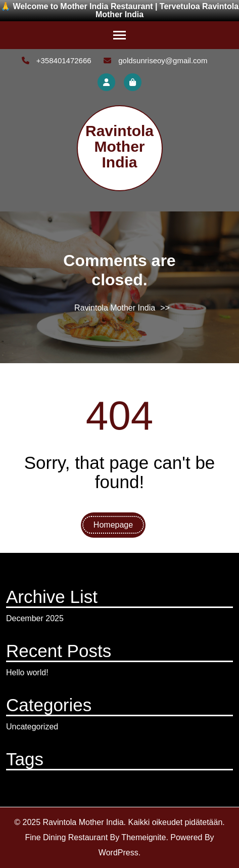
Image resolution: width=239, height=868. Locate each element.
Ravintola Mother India (119, 146)
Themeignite (144, 837)
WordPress (118, 853)
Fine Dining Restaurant (66, 837)
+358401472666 (57, 60)
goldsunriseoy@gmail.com (155, 60)
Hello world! (27, 672)
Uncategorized (32, 727)
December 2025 (35, 618)
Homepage (113, 525)
